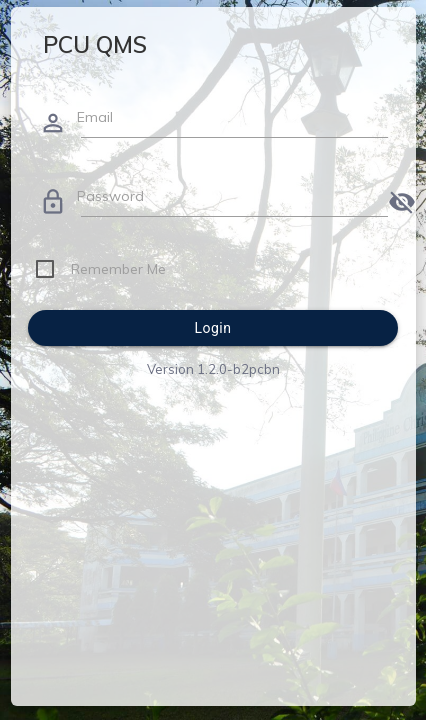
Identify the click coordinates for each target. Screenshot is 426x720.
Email (95, 117)
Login (212, 328)
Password (110, 196)
